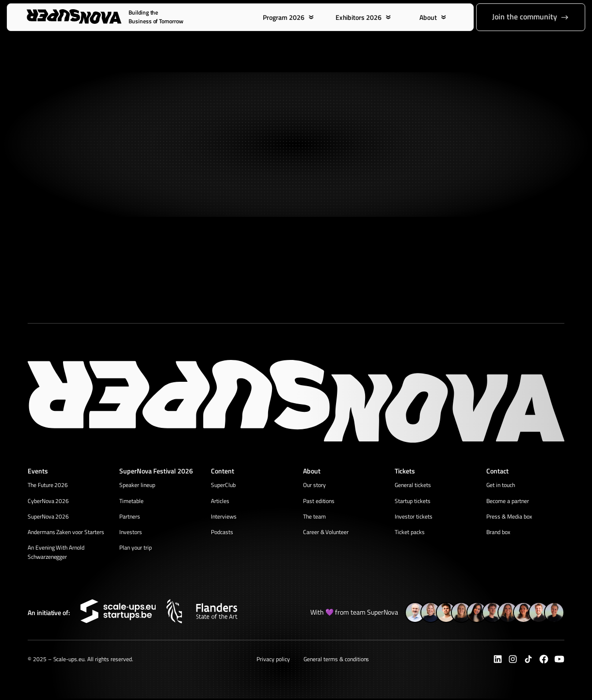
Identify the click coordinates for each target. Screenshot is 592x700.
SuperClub (223, 485)
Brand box (498, 533)
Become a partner (508, 501)
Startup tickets (413, 501)
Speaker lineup (137, 485)
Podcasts (222, 533)
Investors (131, 533)
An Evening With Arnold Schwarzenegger (56, 553)
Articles (220, 501)
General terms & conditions (336, 660)
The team (314, 517)
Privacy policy (273, 660)
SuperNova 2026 (48, 517)
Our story (314, 485)
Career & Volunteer (326, 533)
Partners (130, 517)
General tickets (413, 485)
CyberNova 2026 (48, 501)
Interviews (224, 517)
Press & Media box (509, 517)
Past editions (319, 501)
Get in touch (501, 485)
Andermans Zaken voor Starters (66, 533)
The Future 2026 (48, 485)
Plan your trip (136, 549)
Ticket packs (410, 533)
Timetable (131, 501)
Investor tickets (414, 517)
